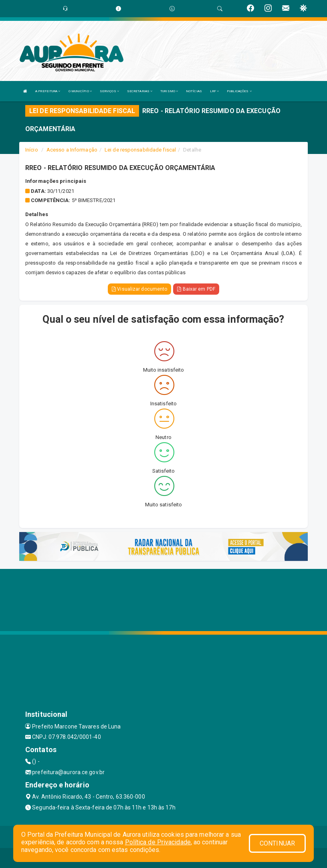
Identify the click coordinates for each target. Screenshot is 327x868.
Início (32, 150)
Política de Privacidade (158, 842)
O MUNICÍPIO (80, 91)
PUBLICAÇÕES (239, 91)
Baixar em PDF (196, 289)
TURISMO (169, 91)
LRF (215, 91)
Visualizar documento (139, 289)
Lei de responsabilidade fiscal (140, 150)
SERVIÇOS (109, 91)
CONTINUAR (277, 843)
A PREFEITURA (48, 91)
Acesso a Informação (72, 150)
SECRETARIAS (140, 91)
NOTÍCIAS (194, 91)
